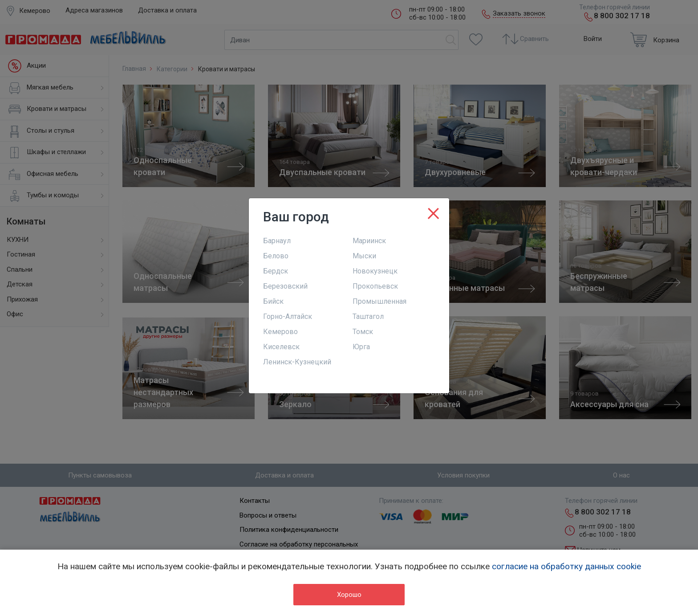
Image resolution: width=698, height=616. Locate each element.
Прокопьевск (375, 286)
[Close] (433, 212)
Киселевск (281, 347)
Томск (363, 332)
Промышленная (379, 301)
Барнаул (277, 241)
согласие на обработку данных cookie (566, 566)
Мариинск (369, 241)
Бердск (276, 271)
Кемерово (280, 332)
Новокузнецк (375, 271)
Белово (276, 256)
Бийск (273, 301)
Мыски (364, 256)
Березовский (285, 286)
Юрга (361, 347)
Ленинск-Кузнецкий (297, 362)
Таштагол (368, 316)
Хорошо (349, 595)
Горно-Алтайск (288, 316)
